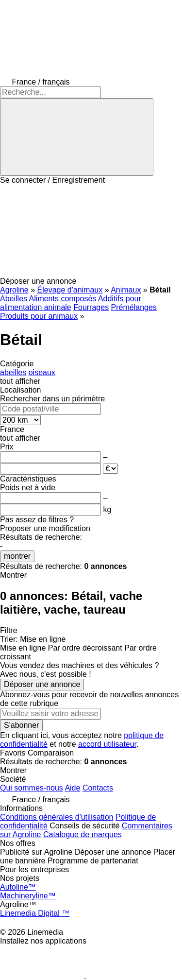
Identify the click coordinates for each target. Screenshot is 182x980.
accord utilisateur (107, 744)
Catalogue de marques (83, 834)
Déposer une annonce (42, 684)
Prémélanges (134, 307)
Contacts (98, 788)
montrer (17, 556)
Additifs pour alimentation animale (71, 303)
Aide (72, 788)
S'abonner (21, 725)
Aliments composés (63, 299)
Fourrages (91, 307)
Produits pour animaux (39, 316)
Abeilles (14, 299)
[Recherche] (77, 137)
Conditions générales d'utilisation (57, 817)
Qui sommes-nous (32, 788)
